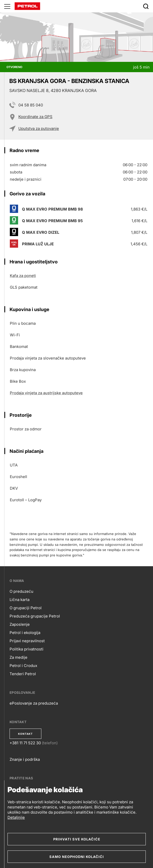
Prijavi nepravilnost (27, 641)
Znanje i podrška (25, 759)
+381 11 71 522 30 (25, 743)
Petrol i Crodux (23, 666)
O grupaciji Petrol (26, 608)
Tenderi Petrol (23, 674)
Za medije (18, 657)
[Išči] (146, 6)
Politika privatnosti (26, 649)
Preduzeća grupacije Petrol (35, 616)
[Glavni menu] (7, 6)
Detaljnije (16, 817)
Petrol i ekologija (25, 633)
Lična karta (20, 600)
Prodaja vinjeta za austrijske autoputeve (46, 393)
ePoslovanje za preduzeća (34, 703)
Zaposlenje (20, 624)
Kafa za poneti (23, 276)
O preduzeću (21, 591)
